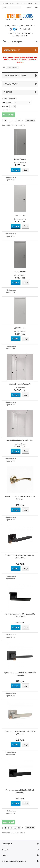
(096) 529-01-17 (12, 26)
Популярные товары (15, 75)
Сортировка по (8, 103)
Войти (37, 7)
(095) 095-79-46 (28, 26)
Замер (12, 3)
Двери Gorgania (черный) (20, 384)
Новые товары (11, 84)
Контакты (5, 3)
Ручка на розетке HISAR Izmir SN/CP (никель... (20, 732)
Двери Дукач (20, 215)
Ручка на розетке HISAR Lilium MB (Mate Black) (20, 556)
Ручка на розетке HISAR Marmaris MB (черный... (20, 674)
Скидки (8, 92)
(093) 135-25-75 (23, 29)
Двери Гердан (20, 159)
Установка (28, 3)
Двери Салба (20, 328)
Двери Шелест (20, 272)
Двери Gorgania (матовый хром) (20, 440)
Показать (5, 107)
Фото (37, 3)
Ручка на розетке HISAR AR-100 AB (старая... (20, 498)
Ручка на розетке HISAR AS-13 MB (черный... (20, 791)
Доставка (20, 3)
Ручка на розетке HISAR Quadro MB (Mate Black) (20, 615)
